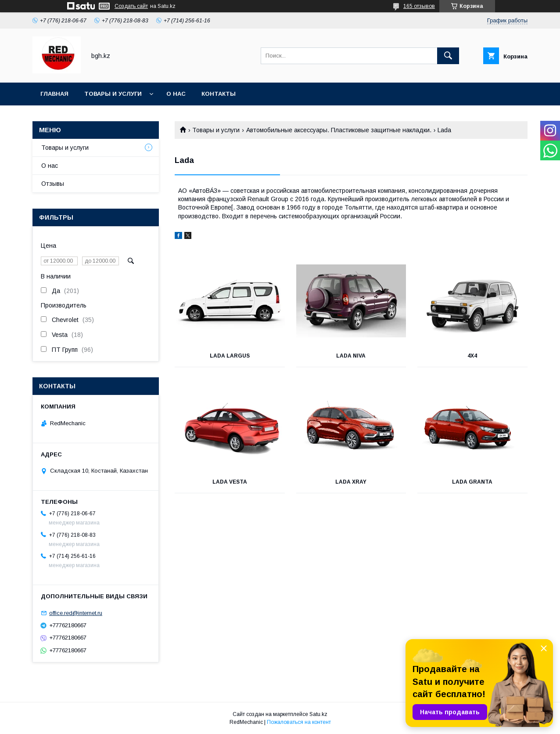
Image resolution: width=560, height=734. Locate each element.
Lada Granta (472, 482)
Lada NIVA (351, 356)
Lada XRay (351, 482)
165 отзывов (419, 6)
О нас (176, 94)
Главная (54, 94)
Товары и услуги (113, 94)
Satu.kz (318, 714)
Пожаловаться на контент (299, 722)
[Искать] (448, 56)
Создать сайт (131, 6)
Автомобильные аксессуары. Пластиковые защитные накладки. (339, 130)
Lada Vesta (230, 482)
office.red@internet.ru (76, 613)
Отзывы (53, 184)
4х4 (472, 356)
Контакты (219, 94)
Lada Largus (230, 356)
